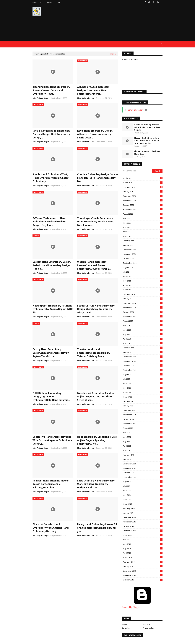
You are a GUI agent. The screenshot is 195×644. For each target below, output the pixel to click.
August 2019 (143, 535)
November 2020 (143, 468)
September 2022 (143, 370)
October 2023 (143, 312)
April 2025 (143, 232)
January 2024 (143, 299)
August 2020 (143, 482)
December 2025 (143, 196)
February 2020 (143, 508)
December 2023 (143, 303)
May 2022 (143, 388)
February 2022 (143, 401)
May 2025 (143, 227)
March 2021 (143, 450)
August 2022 (143, 375)
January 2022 (143, 406)
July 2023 (143, 325)
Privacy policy (148, 628)
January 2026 (143, 192)
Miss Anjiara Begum (41, 98)
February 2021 (143, 455)
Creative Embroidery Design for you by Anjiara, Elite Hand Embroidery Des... (97, 178)
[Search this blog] (137, 171)
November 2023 (143, 308)
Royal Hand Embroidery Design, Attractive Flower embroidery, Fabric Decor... (95, 134)
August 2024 (143, 267)
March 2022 (143, 397)
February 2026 (143, 187)
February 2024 (143, 294)
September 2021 (143, 424)
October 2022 (143, 366)
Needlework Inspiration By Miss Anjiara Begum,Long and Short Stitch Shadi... (95, 397)
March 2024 (143, 290)
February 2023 (143, 348)
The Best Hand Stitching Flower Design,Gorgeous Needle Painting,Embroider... (51, 484)
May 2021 (143, 441)
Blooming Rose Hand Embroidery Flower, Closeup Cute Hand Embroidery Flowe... (51, 90)
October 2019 (143, 526)
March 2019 (143, 557)
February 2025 (143, 241)
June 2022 (143, 383)
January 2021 (143, 459)
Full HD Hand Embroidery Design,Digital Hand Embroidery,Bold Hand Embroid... (51, 397)
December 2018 (143, 571)
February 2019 (143, 562)
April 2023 (143, 339)
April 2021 (143, 446)
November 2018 (143, 575)
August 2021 (143, 428)
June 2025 (143, 223)
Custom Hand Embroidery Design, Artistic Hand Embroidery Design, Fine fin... (52, 265)
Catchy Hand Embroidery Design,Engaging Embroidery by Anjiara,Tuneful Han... (51, 353)
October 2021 (143, 419)
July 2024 (143, 272)
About (42, 2)
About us (147, 625)
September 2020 (143, 477)
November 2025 (143, 201)
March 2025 (143, 236)
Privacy (59, 2)
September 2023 (143, 317)
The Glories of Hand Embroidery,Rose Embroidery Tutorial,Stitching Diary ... (94, 353)
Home (35, 2)
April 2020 (143, 499)
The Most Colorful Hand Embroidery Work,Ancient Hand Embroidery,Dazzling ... (51, 528)
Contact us (126, 628)
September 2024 (143, 263)
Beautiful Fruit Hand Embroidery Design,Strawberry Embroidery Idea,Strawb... (96, 309)
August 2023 (143, 321)
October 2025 (143, 205)
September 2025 (143, 209)
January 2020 (143, 513)
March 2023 (143, 343)
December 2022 (143, 357)
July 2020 (143, 486)
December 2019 (143, 517)
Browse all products (130, 59)
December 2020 (143, 464)
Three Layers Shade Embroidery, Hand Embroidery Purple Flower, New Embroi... (95, 222)
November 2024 (143, 254)
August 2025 (143, 214)
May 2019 (143, 549)
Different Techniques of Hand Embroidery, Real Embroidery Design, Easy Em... (49, 222)
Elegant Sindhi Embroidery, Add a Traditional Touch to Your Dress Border (147, 141)
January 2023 (143, 352)
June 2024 (143, 276)
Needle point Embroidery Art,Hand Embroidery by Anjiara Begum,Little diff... (53, 309)
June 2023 (143, 330)
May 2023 (143, 334)
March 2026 (143, 183)
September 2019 (143, 531)
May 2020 (143, 495)
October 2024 (143, 259)
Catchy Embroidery (136, 110)
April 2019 (143, 553)
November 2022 (143, 361)
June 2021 (143, 437)
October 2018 (143, 580)
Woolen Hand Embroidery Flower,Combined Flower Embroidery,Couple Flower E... (94, 265)
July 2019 (143, 540)
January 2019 (143, 566)
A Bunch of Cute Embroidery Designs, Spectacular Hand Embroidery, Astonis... (93, 90)
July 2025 (143, 218)
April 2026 (143, 178)
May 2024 (143, 281)
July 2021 (143, 433)
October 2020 (143, 473)
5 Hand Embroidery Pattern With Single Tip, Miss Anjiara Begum (147, 127)
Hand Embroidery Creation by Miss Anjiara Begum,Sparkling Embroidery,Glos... (97, 440)
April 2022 (143, 392)
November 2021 (143, 415)
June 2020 (143, 491)
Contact (50, 2)
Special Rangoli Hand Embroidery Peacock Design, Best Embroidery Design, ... (51, 134)
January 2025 (143, 245)
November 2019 (143, 522)
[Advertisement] (113, 24)
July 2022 (143, 379)
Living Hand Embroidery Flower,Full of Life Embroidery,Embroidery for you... (97, 528)
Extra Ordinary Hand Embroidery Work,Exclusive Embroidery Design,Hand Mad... (96, 484)
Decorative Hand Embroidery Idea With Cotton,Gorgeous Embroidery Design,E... (52, 440)
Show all (113, 54)
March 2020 (143, 504)
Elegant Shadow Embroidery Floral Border (147, 153)
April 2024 (143, 285)
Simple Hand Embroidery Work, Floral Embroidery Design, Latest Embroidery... (51, 178)
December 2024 (143, 250)
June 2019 (143, 544)
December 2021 (143, 410)
